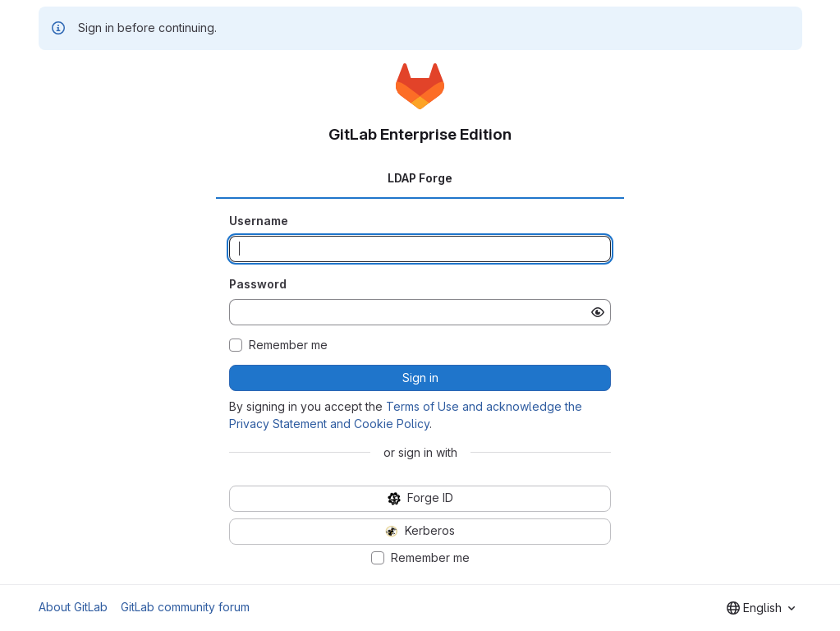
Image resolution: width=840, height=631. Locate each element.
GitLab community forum (185, 607)
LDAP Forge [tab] (420, 178)
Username (259, 221)
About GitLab (73, 607)
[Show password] (598, 312)
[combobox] (761, 608)
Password (258, 284)
